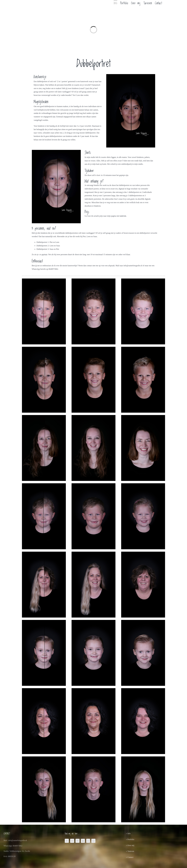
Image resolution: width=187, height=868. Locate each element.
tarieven (123, 216)
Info (129, 833)
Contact (130, 857)
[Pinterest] (78, 841)
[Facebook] (67, 841)
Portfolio (131, 839)
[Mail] (93, 841)
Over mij (131, 845)
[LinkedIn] (83, 841)
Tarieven (131, 851)
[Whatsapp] (88, 841)
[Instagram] (72, 841)
